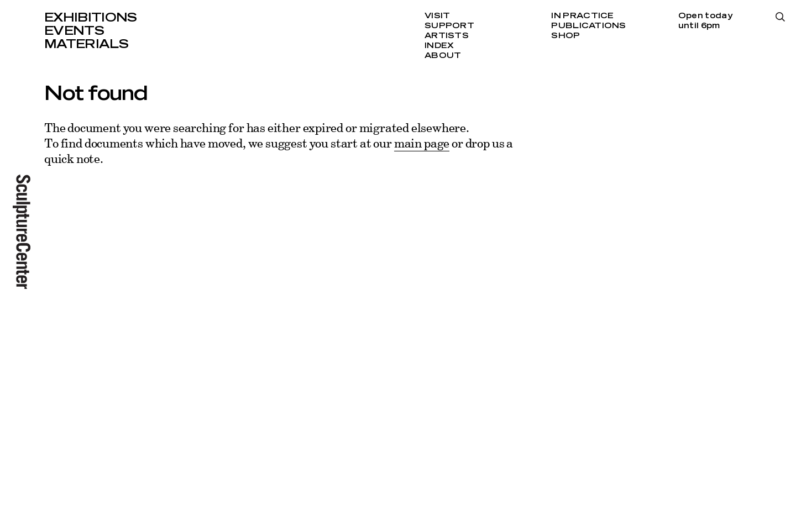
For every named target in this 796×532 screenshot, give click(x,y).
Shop (565, 36)
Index (439, 46)
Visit (437, 16)
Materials (86, 44)
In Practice (582, 16)
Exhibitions (91, 18)
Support (449, 26)
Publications (588, 26)
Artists (447, 36)
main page (422, 143)
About (443, 56)
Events (74, 31)
